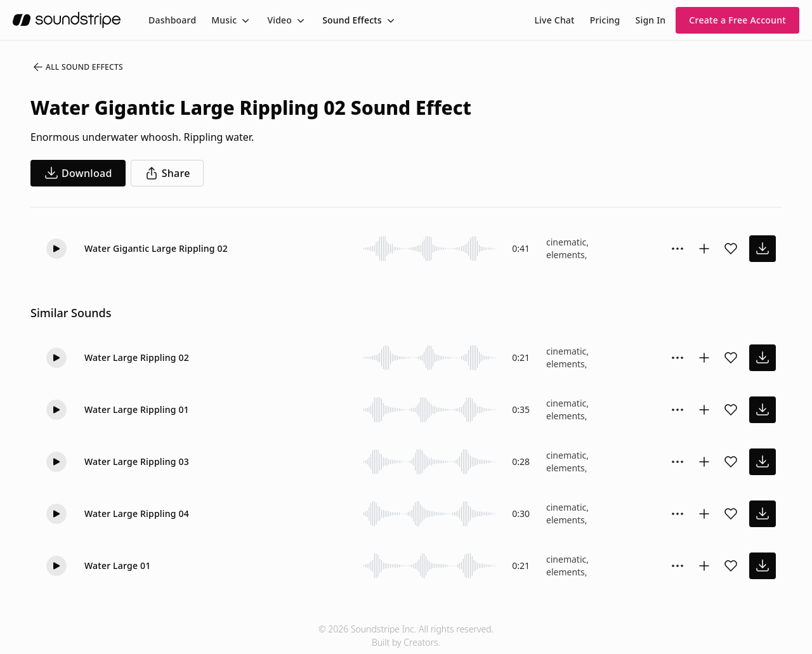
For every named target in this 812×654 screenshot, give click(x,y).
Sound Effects (352, 20)
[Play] (56, 249)
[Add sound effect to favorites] (731, 249)
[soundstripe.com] (67, 20)
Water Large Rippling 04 (137, 513)
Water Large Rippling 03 (137, 461)
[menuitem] (172, 20)
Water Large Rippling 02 (137, 357)
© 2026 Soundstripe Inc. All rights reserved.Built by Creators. (406, 636)
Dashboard (172, 20)
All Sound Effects (77, 67)
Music (224, 20)
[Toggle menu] (244, 20)
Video (279, 20)
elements (566, 255)
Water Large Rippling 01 (137, 409)
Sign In (651, 20)
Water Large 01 (117, 566)
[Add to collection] (704, 249)
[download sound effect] (763, 249)
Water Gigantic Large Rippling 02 (156, 248)
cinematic (566, 242)
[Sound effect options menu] (678, 249)
